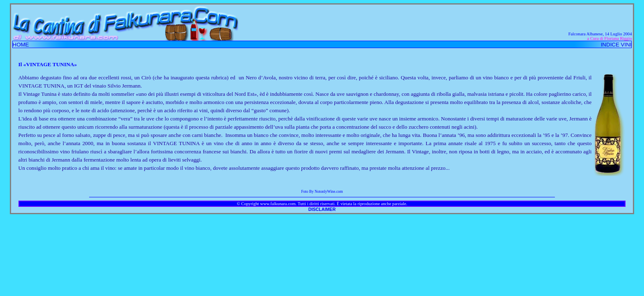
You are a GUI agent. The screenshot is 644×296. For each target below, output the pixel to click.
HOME (21, 45)
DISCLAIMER (322, 209)
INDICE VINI (616, 45)
